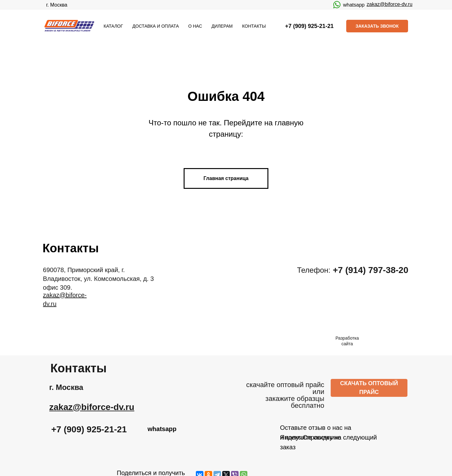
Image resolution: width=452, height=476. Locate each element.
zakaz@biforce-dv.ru (390, 4)
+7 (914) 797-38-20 (379, 270)
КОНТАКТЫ (254, 26)
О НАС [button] (195, 26)
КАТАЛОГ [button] (113, 26)
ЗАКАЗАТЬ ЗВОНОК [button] (377, 26)
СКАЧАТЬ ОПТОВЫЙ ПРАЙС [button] (378, 388)
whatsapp (354, 5)
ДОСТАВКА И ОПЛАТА (156, 26)
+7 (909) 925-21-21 (98, 429)
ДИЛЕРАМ (222, 26)
